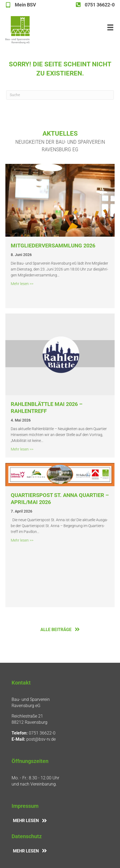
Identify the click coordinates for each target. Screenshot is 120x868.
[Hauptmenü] (110, 27)
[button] (10, 858)
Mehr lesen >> (22, 283)
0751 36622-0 (42, 733)
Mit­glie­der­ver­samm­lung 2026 (53, 246)
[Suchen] (60, 95)
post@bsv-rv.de (41, 739)
